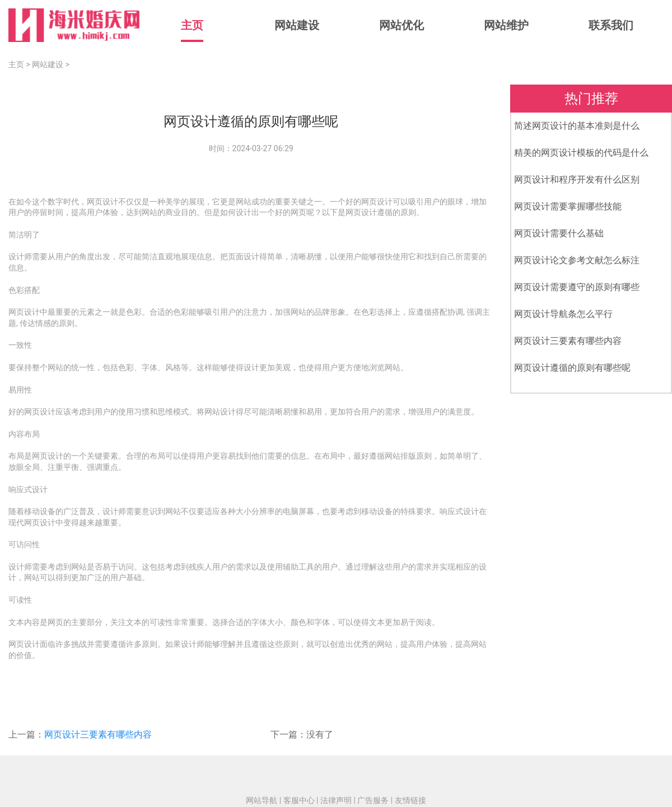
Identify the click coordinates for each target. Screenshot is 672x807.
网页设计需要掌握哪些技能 (568, 206)
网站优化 (402, 25)
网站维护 (506, 25)
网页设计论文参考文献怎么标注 (577, 260)
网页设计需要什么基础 (559, 233)
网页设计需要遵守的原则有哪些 (577, 287)
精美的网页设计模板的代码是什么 (581, 153)
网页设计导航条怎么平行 (563, 314)
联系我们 (611, 25)
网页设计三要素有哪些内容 (98, 734)
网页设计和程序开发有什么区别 (577, 179)
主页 (192, 25)
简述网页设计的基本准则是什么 (577, 126)
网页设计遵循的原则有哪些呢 (572, 368)
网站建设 (297, 25)
